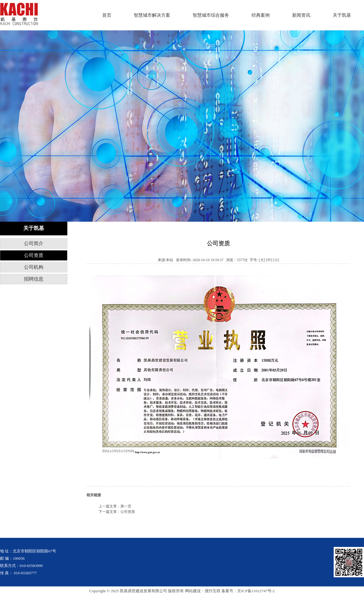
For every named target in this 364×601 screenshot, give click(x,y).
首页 (107, 15)
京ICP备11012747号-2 (256, 591)
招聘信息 (34, 279)
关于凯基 (342, 15)
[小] (276, 260)
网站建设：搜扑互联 (203, 591)
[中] (269, 260)
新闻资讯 (301, 15)
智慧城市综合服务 (211, 15)
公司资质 (34, 255)
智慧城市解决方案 (152, 15)
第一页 (126, 506)
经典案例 (261, 15)
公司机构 (34, 267)
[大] (262, 260)
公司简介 (34, 243)
